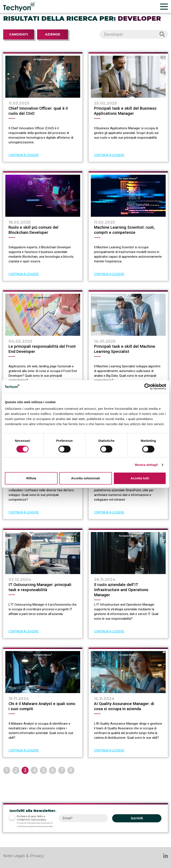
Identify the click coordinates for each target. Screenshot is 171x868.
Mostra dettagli (146, 465)
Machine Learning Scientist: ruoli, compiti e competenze (124, 230)
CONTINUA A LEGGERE (24, 155)
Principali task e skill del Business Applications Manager (125, 111)
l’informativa (38, 819)
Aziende (53, 34)
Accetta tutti (140, 478)
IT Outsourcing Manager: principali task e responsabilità (40, 587)
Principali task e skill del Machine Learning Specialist (125, 349)
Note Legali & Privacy (24, 856)
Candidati (19, 34)
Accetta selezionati (85, 478)
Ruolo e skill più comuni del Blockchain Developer (33, 230)
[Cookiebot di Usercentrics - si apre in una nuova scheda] (147, 387)
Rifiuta (31, 478)
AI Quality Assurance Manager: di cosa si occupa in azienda (124, 706)
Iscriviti (137, 818)
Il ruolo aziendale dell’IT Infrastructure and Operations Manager (121, 590)
